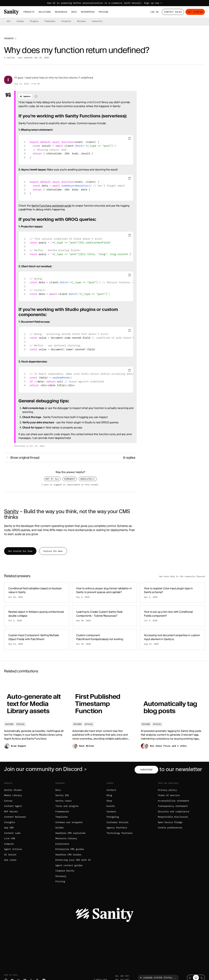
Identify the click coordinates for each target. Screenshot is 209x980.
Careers (111, 812)
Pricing (103, 12)
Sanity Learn (64, 801)
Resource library (66, 838)
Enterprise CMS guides (70, 849)
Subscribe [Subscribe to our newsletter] (146, 770)
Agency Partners (117, 828)
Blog (109, 795)
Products (29, 12)
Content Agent (13, 806)
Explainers (62, 844)
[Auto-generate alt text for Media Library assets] (36, 716)
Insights (10, 822)
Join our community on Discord (46, 769)
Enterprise (88, 12)
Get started (195, 12)
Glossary (61, 876)
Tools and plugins (67, 806)
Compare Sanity (65, 871)
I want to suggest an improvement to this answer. (70, 485)
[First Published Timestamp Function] (104, 716)
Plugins (34, 21)
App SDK (9, 828)
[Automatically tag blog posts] (173, 716)
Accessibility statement (174, 801)
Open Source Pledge (170, 822)
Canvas (8, 801)
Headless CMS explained (70, 833)
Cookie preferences (170, 828)
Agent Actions (13, 849)
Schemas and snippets (69, 822)
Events (111, 806)
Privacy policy (167, 790)
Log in (154, 12)
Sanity (11, 511)
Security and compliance (174, 812)
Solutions (45, 12)
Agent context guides (69, 865)
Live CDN (10, 838)
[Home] (11, 12)
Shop (109, 801)
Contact (111, 790)
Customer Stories (117, 822)
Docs (74, 12)
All (9, 21)
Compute (9, 844)
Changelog (113, 817)
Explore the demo (53, 551)
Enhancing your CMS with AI (73, 860)
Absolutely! (88, 479)
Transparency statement (173, 806)
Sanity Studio (13, 790)
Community (97, 21)
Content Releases (15, 817)
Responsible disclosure (173, 817)
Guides (20, 21)
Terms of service (169, 795)
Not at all (52, 479)
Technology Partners (120, 833)
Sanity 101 (62, 795)
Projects (66, 21)
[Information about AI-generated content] (36, 96)
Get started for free (20, 551)
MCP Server (11, 812)
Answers (9, 38)
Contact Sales (173, 12)
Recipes (81, 21)
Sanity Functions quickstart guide (51, 206)
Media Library (13, 795)
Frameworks (62, 812)
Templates (50, 21)
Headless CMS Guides (68, 855)
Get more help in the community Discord (182, 576)
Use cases (10, 860)
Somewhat (70, 479)
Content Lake (12, 833)
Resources (61, 12)
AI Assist (10, 855)
